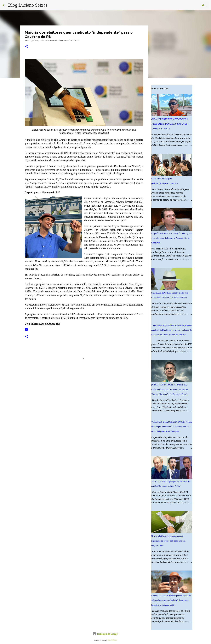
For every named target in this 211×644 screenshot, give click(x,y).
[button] (26, 46)
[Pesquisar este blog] (193, 5)
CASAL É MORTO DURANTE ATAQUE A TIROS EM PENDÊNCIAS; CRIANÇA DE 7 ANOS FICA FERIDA (170, 124)
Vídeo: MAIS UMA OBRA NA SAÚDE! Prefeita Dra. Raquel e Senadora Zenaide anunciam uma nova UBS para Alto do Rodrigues (172, 427)
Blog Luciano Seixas (28, 5)
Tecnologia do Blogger (105, 634)
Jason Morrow (113, 640)
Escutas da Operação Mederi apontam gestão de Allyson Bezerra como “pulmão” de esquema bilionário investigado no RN (171, 600)
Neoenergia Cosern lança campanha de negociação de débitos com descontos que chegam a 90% (169, 541)
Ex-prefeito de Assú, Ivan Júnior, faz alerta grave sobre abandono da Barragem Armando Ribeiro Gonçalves (171, 238)
